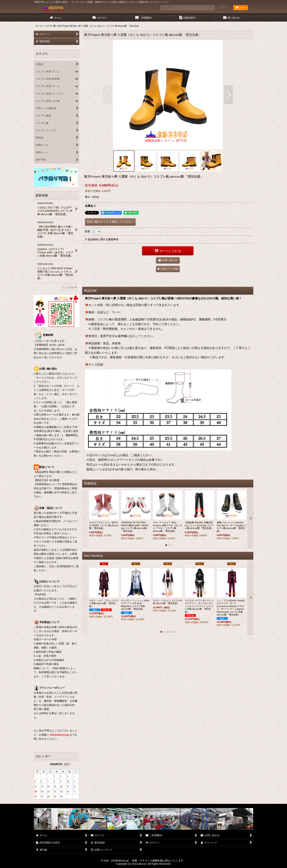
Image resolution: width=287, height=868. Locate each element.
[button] (107, 95)
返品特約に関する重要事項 (102, 239)
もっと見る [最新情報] (70, 288)
